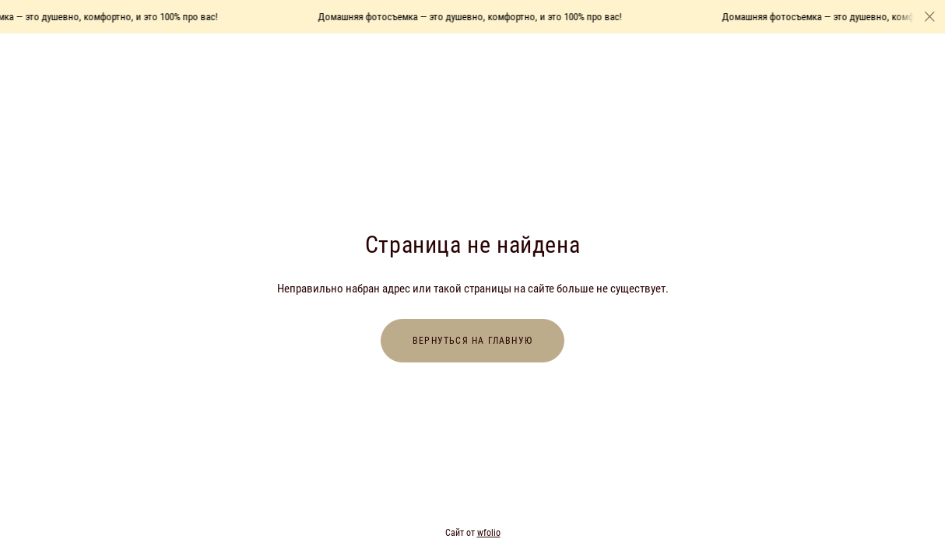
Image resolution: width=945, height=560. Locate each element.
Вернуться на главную (472, 341)
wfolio (489, 533)
